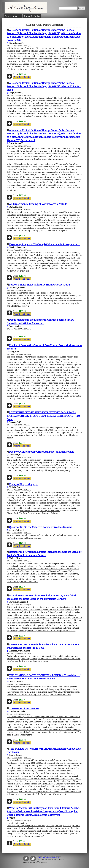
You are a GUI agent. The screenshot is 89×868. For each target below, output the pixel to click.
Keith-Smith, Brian (16, 711)
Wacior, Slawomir (16, 247)
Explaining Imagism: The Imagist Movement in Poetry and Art (44, 244)
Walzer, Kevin (14, 558)
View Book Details (22, 77)
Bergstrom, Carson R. (17, 602)
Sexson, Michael (15, 530)
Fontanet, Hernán (16, 288)
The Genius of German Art (24, 708)
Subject (13, 16)
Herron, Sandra (15, 682)
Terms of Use (56, 858)
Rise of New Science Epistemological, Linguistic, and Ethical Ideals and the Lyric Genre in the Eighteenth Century (41, 597)
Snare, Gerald (14, 755)
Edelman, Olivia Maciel (18, 651)
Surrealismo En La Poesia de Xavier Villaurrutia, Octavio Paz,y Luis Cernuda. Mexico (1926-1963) (43, 646)
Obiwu (11, 818)
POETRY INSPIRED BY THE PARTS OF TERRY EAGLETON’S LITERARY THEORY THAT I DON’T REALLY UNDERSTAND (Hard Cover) (44, 416)
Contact (39, 858)
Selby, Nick (13, 352)
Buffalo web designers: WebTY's (40, 863)
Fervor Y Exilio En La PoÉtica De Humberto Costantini (39, 285)
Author (32, 16)
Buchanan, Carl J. (16, 455)
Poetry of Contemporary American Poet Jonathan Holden (41, 452)
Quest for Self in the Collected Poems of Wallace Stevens (41, 527)
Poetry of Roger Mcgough (24, 484)
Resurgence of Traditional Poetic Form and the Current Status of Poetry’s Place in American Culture (44, 553)
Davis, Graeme (14, 207)
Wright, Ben (14, 487)
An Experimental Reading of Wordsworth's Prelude (38, 204)
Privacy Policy (47, 858)
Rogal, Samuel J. (15, 43)
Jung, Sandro (14, 326)
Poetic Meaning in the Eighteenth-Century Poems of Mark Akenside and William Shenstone (41, 321)
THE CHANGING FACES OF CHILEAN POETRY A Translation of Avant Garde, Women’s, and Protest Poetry (44, 677)
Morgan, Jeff (14, 422)
